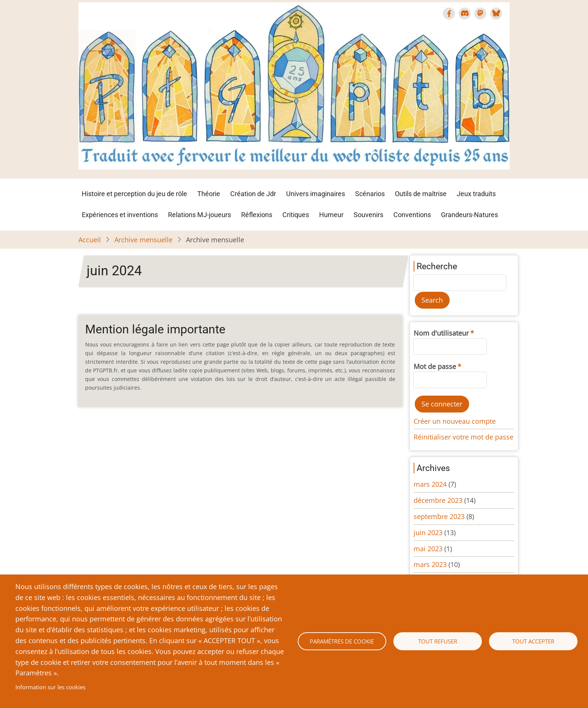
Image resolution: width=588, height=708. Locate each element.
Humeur (331, 215)
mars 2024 (430, 484)
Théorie (209, 194)
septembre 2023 (439, 516)
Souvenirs (368, 215)
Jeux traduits (476, 194)
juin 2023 (428, 532)
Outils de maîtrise (421, 194)
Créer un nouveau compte (455, 421)
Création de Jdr (253, 194)
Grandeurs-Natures (469, 215)
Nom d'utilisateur (441, 333)
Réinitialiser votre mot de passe (463, 437)
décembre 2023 (438, 500)
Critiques (296, 215)
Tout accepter (533, 641)
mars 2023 (430, 564)
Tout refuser (438, 641)
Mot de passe (435, 366)
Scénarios (370, 194)
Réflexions (257, 215)
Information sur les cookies (50, 687)
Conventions (412, 215)
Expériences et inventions (120, 215)
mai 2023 (428, 549)
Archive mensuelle (143, 240)
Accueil (90, 240)
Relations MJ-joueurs (199, 215)
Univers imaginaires (316, 194)
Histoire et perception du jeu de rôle (134, 194)
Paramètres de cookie (342, 641)
